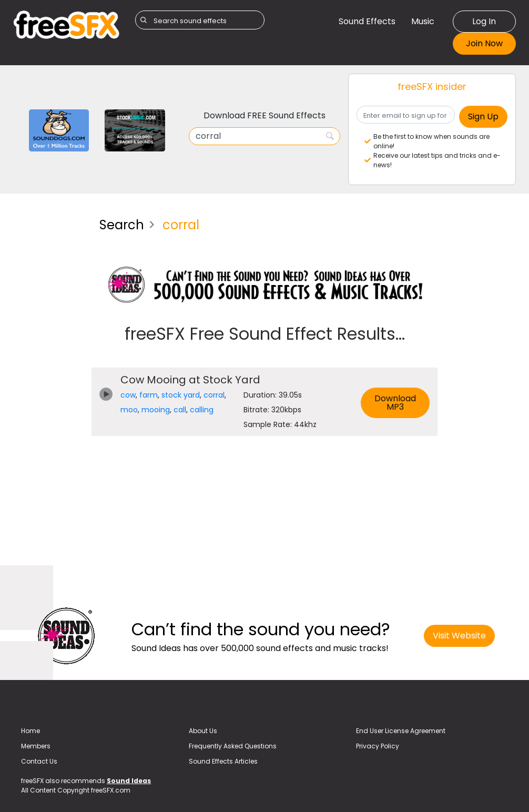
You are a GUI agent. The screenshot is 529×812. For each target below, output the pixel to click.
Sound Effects (367, 21)
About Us (203, 731)
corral (214, 395)
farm (149, 395)
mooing (156, 410)
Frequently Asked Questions (233, 746)
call (180, 410)
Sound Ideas (129, 781)
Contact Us (39, 761)
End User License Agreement (401, 731)
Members (36, 746)
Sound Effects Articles (223, 761)
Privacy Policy (378, 746)
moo (129, 410)
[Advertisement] (48, 367)
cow (128, 395)
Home (30, 731)
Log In (484, 21)
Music (423, 21)
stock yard (181, 395)
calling (202, 410)
